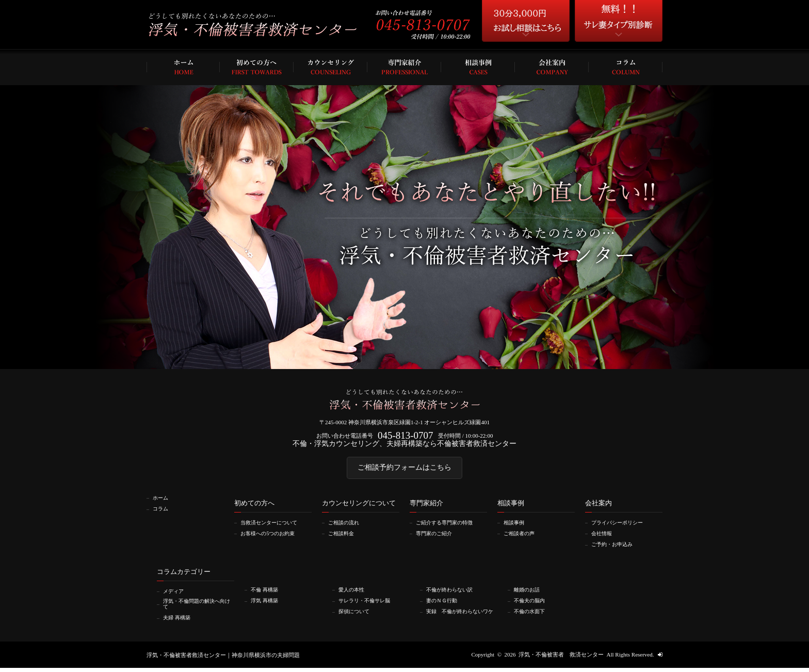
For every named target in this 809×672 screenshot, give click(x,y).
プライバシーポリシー (621, 526)
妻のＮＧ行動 (444, 603)
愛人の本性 (354, 593)
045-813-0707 (405, 436)
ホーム (162, 502)
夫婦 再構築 (179, 621)
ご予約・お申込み (615, 548)
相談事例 (516, 526)
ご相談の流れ (346, 526)
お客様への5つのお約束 (271, 537)
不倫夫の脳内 (532, 603)
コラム (162, 513)
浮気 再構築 (267, 603)
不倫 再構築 (267, 593)
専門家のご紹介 (437, 537)
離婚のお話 (529, 593)
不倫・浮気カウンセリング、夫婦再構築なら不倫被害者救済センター (405, 445)
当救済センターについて (273, 526)
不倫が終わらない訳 (453, 593)
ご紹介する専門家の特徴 (448, 526)
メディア (175, 594)
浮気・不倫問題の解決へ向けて (198, 607)
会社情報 (604, 537)
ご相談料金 (343, 537)
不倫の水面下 (532, 614)
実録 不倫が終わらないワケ (461, 617)
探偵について (357, 614)
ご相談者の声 (522, 537)
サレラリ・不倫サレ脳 (368, 603)
